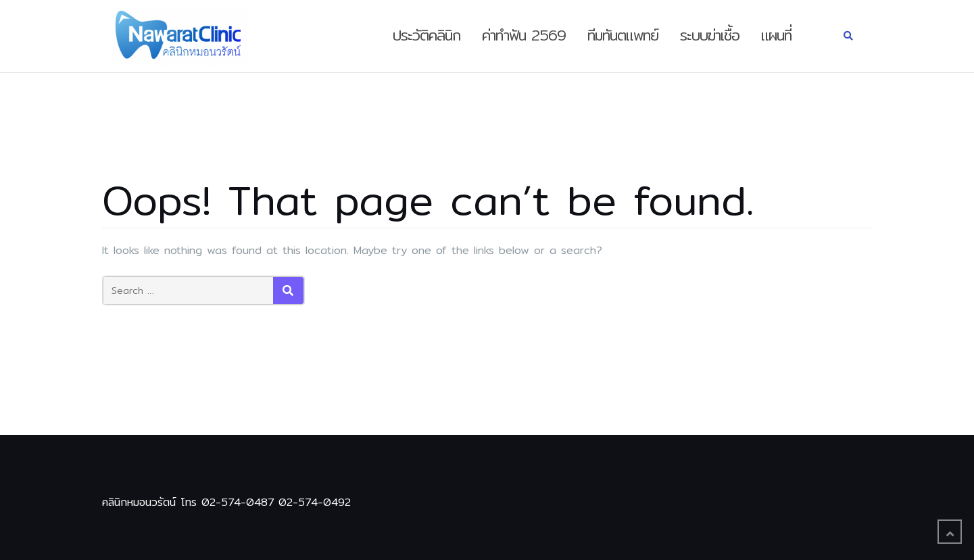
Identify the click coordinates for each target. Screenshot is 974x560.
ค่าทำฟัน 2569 (524, 35)
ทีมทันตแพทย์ (623, 35)
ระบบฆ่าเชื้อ (710, 35)
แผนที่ (776, 35)
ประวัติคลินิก (427, 35)
